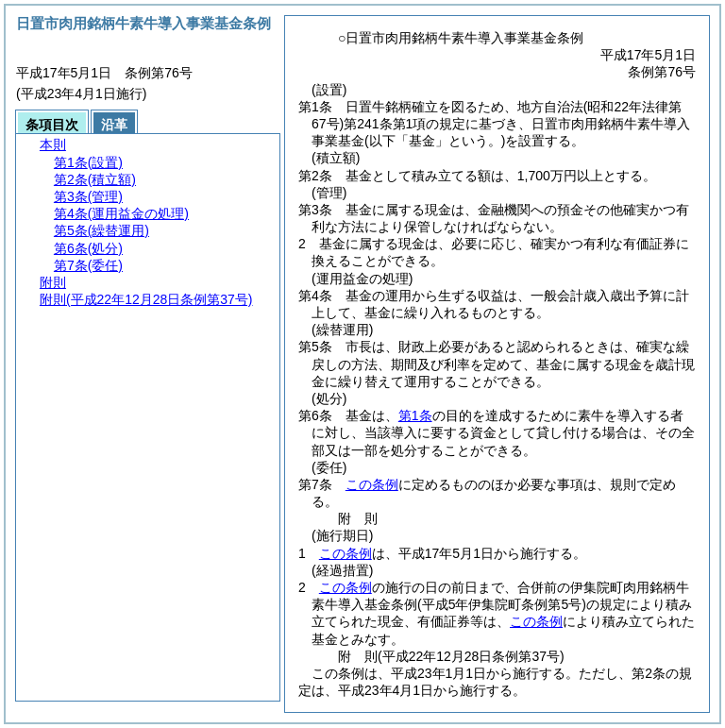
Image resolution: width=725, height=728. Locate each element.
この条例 (372, 484)
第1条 (415, 415)
